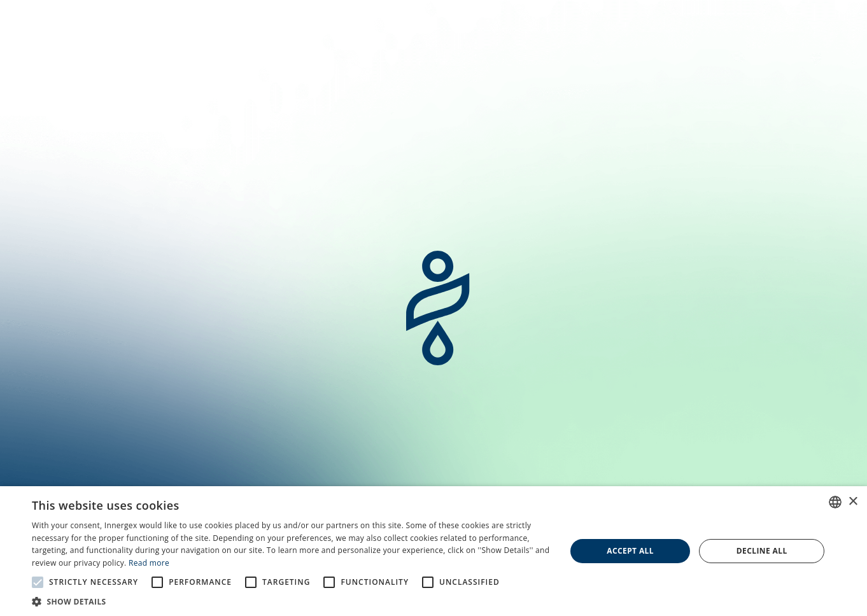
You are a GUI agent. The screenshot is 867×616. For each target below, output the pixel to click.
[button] (291, 601)
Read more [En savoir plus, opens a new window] (149, 563)
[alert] (433, 551)
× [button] (853, 502)
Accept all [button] (630, 551)
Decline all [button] (762, 551)
